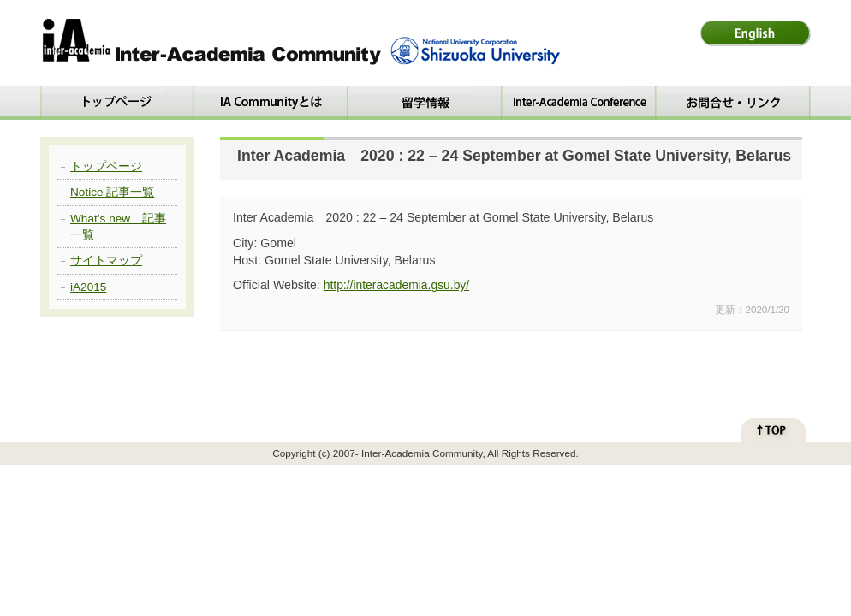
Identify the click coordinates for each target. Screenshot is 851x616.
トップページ (106, 166)
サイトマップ (106, 261)
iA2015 (88, 287)
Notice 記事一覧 (112, 192)
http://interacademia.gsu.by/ (396, 285)
